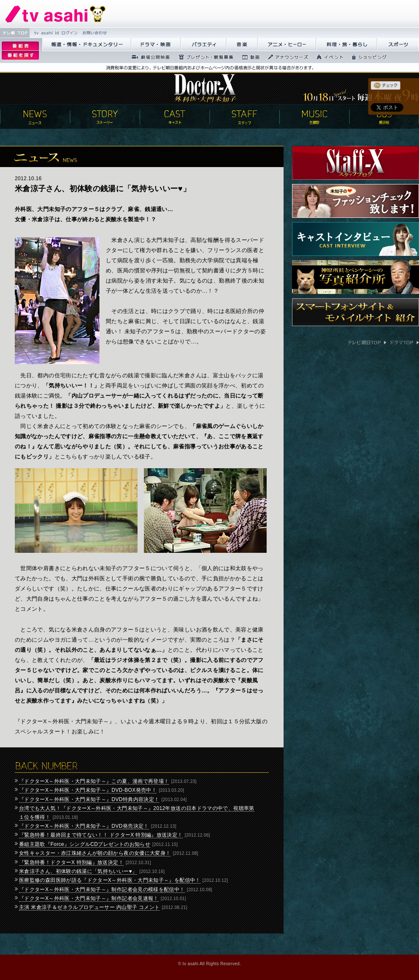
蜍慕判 (248, 57)
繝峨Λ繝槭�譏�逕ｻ (156, 45)
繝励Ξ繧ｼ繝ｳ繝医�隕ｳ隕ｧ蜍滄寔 (203, 57)
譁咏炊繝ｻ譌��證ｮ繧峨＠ (347, 45)
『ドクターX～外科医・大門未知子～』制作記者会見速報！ (89, 898)
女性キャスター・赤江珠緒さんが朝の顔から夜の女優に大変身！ (95, 853)
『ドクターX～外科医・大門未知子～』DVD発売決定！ (84, 826)
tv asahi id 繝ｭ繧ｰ (55, 33)
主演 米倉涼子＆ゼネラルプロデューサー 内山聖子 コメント (89, 907)
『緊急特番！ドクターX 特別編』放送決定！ (71, 862)
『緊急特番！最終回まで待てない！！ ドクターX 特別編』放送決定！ (101, 835)
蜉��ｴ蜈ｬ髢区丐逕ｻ (148, 57)
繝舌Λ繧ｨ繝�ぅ (204, 45)
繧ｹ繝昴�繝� (398, 45)
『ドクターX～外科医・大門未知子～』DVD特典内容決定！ (89, 799)
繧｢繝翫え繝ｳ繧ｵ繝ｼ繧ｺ (285, 57)
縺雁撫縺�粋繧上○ (94, 33)
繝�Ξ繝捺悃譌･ (55, 14)
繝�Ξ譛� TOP (15, 33)
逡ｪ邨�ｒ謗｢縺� (20, 55)
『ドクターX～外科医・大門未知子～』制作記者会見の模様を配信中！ (102, 889)
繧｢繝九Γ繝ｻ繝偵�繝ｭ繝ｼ (287, 45)
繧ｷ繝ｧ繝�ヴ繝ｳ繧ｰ (367, 57)
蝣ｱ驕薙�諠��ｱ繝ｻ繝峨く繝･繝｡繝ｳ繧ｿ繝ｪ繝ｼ (87, 45)
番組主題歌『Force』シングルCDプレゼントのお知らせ (85, 844)
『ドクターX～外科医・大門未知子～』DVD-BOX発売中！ (88, 790)
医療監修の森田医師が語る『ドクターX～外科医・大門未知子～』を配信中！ (110, 880)
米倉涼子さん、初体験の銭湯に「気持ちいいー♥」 (78, 871)
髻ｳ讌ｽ (242, 45)
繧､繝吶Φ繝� (327, 57)
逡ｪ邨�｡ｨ (20, 46)
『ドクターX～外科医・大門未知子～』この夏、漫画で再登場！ (94, 781)
